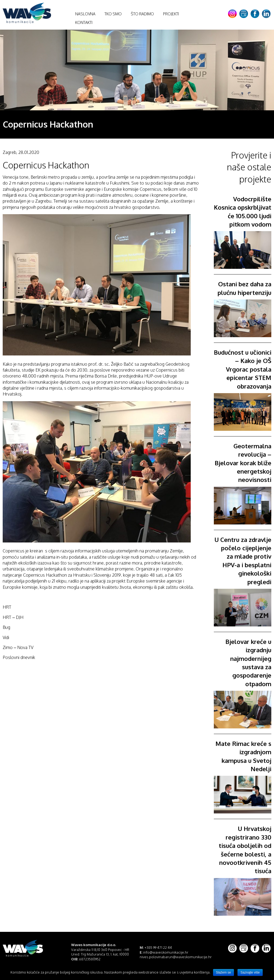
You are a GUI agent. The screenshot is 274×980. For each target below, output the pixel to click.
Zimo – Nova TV (18, 647)
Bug (6, 627)
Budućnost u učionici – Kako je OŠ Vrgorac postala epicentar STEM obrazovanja (243, 369)
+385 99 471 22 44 (158, 947)
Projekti (171, 14)
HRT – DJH (13, 617)
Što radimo (142, 14)
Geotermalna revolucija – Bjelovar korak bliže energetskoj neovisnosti (243, 463)
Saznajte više (250, 972)
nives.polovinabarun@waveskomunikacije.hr (176, 957)
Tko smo (113, 14)
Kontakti (84, 22)
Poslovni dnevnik (19, 657)
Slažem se (223, 972)
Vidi (6, 637)
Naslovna (85, 14)
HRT (7, 607)
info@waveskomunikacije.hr (166, 952)
